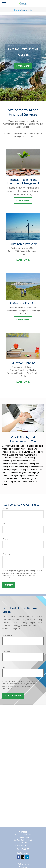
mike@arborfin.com (23, 853)
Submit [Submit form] (9, 585)
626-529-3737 (26, 835)
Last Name (7, 651)
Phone (5, 539)
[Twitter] (23, 857)
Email (5, 524)
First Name (7, 635)
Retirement (23, 867)
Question (6, 554)
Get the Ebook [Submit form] (13, 696)
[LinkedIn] (27, 857)
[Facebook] (18, 857)
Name (5, 509)
